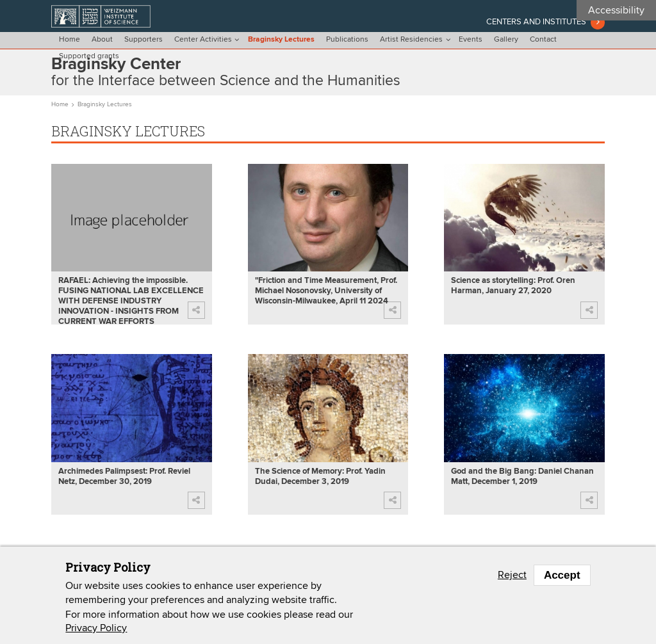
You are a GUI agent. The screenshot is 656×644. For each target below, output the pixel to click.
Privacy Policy (96, 628)
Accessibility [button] (616, 10)
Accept (562, 575)
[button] (196, 310)
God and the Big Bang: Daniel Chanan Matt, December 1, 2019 (522, 477)
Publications (347, 40)
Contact (543, 40)
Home (70, 40)
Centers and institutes (536, 22)
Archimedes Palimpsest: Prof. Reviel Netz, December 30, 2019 (124, 477)
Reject (512, 575)
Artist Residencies (411, 40)
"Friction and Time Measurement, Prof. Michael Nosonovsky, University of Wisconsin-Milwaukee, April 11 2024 (326, 291)
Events (471, 40)
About (102, 40)
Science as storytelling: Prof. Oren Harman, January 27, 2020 (513, 286)
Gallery (506, 40)
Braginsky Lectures (281, 40)
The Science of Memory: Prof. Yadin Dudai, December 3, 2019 (320, 477)
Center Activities (203, 40)
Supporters (143, 40)
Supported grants (89, 56)
